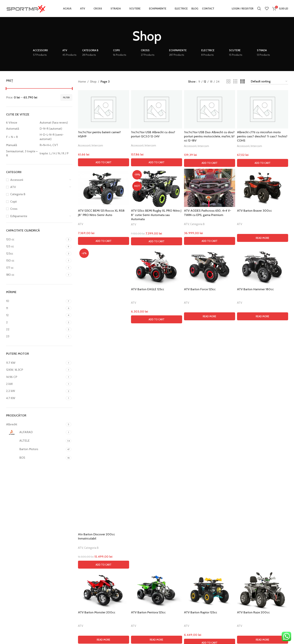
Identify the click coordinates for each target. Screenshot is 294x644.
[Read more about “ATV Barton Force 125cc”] (210, 316)
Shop (93, 82)
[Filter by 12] (35, 315)
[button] (104, 162)
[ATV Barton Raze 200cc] (263, 590)
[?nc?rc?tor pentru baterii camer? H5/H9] (104, 109)
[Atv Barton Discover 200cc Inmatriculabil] (104, 389)
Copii (13, 202)
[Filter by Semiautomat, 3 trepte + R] (22, 154)
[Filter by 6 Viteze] (22, 123)
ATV (13, 187)
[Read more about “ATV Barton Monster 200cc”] (104, 640)
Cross (14, 209)
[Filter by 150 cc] (35, 261)
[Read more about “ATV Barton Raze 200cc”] (263, 640)
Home (82, 82)
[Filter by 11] (35, 308)
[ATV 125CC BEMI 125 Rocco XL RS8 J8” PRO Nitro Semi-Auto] (104, 188)
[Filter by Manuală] (22, 145)
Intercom (97, 145)
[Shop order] (269, 82)
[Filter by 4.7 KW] (35, 398)
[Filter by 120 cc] (35, 239)
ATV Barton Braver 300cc (254, 211)
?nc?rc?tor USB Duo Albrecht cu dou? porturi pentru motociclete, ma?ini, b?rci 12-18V (209, 136)
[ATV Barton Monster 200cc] (104, 590)
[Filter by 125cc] (35, 254)
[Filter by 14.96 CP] (35, 377)
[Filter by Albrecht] (35, 424)
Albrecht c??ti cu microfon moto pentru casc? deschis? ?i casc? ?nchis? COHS (262, 136)
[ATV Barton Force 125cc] (210, 266)
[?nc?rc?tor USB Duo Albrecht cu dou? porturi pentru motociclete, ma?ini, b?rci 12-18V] (210, 109)
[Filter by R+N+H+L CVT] (55, 145)
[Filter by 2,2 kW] (35, 391)
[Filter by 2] (35, 322)
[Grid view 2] (228, 82)
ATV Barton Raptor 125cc (201, 612)
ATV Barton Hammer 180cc (255, 289)
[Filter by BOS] (35, 458)
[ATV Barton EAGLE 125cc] (157, 266)
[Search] (259, 9)
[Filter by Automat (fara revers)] (55, 123)
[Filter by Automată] (22, 129)
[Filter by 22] (35, 329)
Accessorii (17, 180)
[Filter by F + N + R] (22, 137)
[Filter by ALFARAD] (35, 432)
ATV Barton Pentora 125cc (148, 612)
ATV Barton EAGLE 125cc (148, 289)
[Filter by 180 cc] (35, 275)
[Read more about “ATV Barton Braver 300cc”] (263, 238)
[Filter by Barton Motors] (35, 449)
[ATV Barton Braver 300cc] (263, 188)
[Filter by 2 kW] (35, 384)
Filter (66, 97)
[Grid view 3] (235, 82)
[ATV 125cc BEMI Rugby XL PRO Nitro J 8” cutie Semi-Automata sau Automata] (157, 188)
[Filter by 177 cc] (35, 268)
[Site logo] (26, 8)
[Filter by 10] (35, 301)
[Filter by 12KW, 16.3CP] (35, 370)
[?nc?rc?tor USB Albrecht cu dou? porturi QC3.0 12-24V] (157, 109)
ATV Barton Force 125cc (200, 289)
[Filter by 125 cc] (35, 246)
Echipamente (19, 216)
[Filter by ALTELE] (35, 441)
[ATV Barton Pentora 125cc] (157, 590)
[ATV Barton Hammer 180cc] (263, 266)
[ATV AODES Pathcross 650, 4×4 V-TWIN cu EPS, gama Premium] (210, 188)
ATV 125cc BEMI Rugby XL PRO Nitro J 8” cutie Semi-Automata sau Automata (156, 215)
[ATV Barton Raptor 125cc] (210, 590)
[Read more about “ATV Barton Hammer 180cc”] (263, 316)
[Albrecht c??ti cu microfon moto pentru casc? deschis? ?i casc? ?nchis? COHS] (263, 109)
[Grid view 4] (243, 82)
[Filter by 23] (35, 336)
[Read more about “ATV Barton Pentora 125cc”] (157, 640)
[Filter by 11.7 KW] (35, 363)
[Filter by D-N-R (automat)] (55, 129)
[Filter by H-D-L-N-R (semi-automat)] (55, 137)
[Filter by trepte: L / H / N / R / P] (55, 153)
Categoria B (18, 194)
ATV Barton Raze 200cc (253, 612)
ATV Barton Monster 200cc (97, 612)
